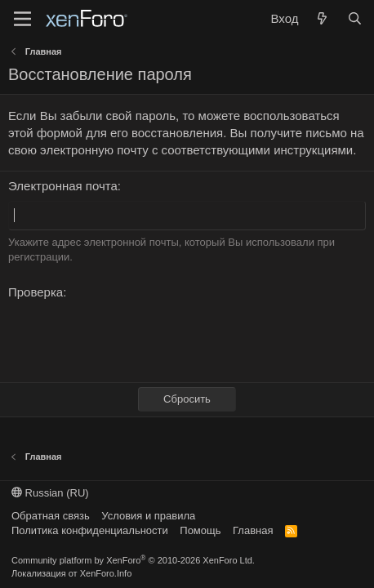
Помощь (200, 530)
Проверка (36, 292)
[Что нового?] (322, 18)
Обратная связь (51, 516)
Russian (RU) (50, 493)
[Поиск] (355, 18)
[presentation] (132, 338)
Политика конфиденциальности (90, 530)
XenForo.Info (106, 573)
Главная (253, 530)
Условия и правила (148, 516)
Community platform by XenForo (133, 560)
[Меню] (22, 19)
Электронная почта (63, 186)
